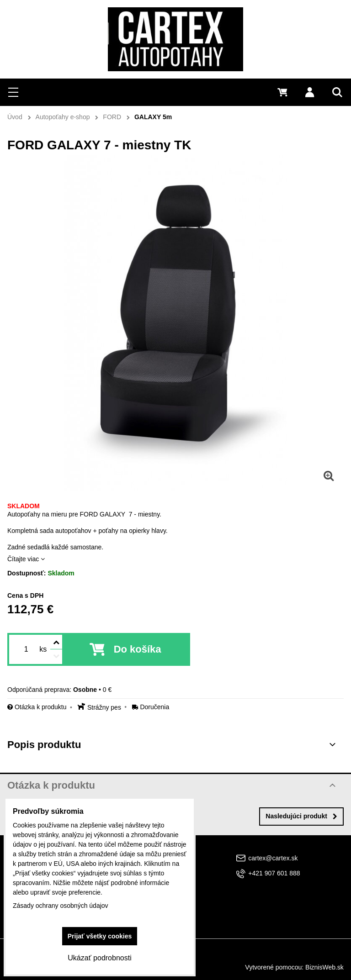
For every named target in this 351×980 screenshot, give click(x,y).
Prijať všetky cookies (100, 936)
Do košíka (138, 649)
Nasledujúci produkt (301, 816)
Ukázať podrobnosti (99, 958)
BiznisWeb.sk (324, 967)
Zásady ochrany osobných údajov (61, 906)
